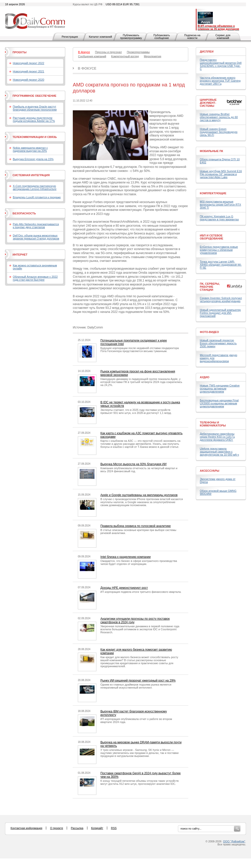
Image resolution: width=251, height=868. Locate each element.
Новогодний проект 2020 (28, 80)
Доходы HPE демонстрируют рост (124, 588)
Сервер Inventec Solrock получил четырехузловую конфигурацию (221, 300)
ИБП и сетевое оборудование (211, 237)
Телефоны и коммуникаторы (213, 424)
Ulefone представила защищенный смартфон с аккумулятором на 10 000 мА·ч (219, 452)
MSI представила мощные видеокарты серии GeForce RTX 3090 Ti (220, 205)
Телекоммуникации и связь (35, 137)
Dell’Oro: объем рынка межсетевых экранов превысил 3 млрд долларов (36, 237)
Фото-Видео (209, 332)
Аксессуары (210, 471)
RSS (114, 828)
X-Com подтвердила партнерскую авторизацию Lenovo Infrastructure (35, 187)
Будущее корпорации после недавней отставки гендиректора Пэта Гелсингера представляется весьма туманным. (140, 350)
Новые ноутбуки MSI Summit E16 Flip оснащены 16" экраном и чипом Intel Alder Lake (221, 174)
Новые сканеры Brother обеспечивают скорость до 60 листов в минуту (219, 117)
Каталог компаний (100, 37)
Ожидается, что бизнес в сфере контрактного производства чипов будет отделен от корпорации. (139, 562)
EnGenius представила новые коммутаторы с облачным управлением (219, 250)
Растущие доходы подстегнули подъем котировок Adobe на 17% (34, 119)
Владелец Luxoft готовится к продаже (37, 197)
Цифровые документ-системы (208, 103)
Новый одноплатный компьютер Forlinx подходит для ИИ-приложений (220, 313)
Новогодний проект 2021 (28, 71)
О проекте (56, 828)
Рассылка (77, 828)
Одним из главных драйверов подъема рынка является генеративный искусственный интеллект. (136, 686)
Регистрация (70, 37)
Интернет (20, 255)
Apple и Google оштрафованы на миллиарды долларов (139, 495)
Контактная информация (26, 828)
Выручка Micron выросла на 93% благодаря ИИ (133, 464)
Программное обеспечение (35, 96)
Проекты (19, 52)
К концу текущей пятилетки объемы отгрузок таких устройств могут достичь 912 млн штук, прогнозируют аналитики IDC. (140, 782)
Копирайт (97, 828)
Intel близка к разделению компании (125, 557)
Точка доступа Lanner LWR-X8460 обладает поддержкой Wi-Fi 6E (221, 265)
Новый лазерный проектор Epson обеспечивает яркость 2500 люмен (218, 343)
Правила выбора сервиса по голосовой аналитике (136, 526)
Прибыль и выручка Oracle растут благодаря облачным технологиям (35, 108)
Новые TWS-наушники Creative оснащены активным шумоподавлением (220, 389)
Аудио (205, 377)
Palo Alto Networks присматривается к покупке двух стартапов (36, 226)
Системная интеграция (31, 175)
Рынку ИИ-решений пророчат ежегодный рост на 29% (138, 681)
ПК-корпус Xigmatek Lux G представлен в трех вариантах (219, 218)
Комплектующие (213, 193)
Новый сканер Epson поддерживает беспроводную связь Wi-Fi (219, 132)
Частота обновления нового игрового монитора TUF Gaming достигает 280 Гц (220, 81)
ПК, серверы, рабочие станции (210, 287)
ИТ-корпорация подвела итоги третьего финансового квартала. (141, 592)
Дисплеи (207, 52)
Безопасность (24, 213)
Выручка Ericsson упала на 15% (33, 159)
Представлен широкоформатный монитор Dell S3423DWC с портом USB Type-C (221, 64)
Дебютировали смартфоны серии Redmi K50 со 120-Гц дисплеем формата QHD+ (217, 437)
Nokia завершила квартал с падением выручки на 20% (30, 149)
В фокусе (87, 68)
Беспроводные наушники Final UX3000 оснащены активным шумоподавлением (219, 403)
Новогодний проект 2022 (28, 63)
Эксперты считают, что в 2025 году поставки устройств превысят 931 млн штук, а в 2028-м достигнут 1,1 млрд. (136, 411)
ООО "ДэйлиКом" (234, 841)
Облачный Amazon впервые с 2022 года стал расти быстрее (35, 278)
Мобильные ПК (211, 151)
